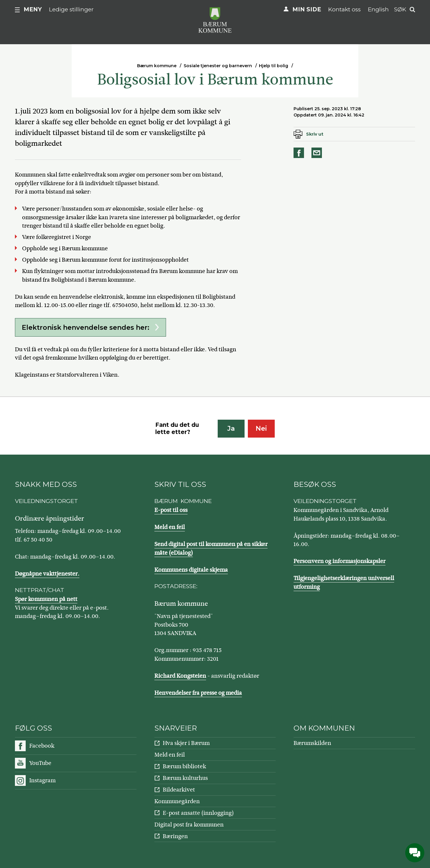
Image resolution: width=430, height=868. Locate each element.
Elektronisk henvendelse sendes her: (86, 328)
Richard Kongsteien (180, 676)
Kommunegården (177, 801)
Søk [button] (400, 9)
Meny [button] (33, 9)
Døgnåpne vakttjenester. (47, 574)
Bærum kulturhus (185, 778)
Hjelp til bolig (274, 66)
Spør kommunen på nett (46, 599)
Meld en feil (170, 527)
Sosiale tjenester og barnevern (218, 66)
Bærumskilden (312, 743)
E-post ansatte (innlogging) (198, 813)
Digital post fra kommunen (189, 825)
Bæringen (175, 836)
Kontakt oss (344, 9)
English (378, 9)
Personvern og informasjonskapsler (340, 561)
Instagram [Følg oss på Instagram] (42, 780)
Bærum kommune (157, 66)
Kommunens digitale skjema (191, 570)
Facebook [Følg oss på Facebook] (42, 746)
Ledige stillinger (71, 9)
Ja (231, 428)
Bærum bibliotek (184, 766)
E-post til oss (171, 510)
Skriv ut (315, 134)
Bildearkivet (179, 790)
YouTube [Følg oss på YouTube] (40, 763)
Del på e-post (318, 153)
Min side (307, 9)
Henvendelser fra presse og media (198, 693)
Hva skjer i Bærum (186, 743)
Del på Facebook (300, 153)
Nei (261, 428)
